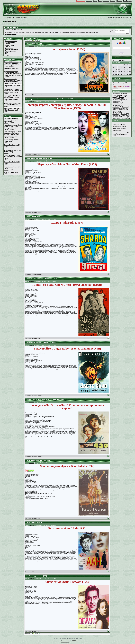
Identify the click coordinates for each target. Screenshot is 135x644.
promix (114, 96)
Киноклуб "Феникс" (11, 21)
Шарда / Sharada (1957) (11, 100)
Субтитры (119, 1)
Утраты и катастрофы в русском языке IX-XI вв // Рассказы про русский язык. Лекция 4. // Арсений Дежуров (13, 73)
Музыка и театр (9, 45)
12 (116, 69)
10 (130, 67)
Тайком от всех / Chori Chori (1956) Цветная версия (12, 104)
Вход (18, 17)
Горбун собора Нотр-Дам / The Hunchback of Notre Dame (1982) (13, 157)
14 (122, 69)
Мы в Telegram (127, 1)
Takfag (114, 110)
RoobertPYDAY (117, 104)
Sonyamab (122, 100)
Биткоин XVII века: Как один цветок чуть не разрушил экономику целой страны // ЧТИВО (12, 64)
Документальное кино (11, 49)
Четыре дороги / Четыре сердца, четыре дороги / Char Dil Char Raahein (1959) (13, 91)
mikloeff (6, 123)
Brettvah (125, 117)
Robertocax (116, 101)
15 (124, 69)
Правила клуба (81, 1)
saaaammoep (116, 117)
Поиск (100, 1)
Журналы (89, 1)
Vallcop (114, 100)
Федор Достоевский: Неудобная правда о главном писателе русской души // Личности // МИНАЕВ (13, 81)
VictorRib (123, 108)
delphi (122, 98)
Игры (6, 52)
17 (130, 69)
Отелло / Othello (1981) (11, 172)
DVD (6, 54)
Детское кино (9, 48)
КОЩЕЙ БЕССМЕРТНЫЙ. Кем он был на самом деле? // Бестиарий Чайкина (13, 127)
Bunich (114, 97)
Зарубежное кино (10, 42)
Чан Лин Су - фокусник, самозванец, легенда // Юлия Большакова (13, 120)
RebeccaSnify (116, 113)
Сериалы (8, 47)
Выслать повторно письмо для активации (119, 17)
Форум (95, 1)
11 (113, 69)
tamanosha (116, 111)
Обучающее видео (10, 51)
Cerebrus (121, 97)
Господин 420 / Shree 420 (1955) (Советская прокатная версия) (45, 399)
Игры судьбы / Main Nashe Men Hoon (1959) (12, 97)
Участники (106, 1)
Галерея (112, 1)
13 (119, 69)
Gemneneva (125, 107)
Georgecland (125, 115)
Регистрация (24, 17)
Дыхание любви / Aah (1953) (35, 523)
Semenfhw (115, 115)
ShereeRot (115, 114)
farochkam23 (122, 110)
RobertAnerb (124, 118)
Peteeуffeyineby (117, 103)
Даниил (125, 96)
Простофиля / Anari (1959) (12, 86)
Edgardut (115, 108)
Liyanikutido (116, 107)
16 (127, 69)
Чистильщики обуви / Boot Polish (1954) (38, 460)
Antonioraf (124, 114)
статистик (115, 98)
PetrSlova (115, 118)
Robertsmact (116, 105)
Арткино (7, 44)
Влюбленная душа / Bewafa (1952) (37, 576)
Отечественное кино (11, 41)
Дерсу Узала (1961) (10, 69)
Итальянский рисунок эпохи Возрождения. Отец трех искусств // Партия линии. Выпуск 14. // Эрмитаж (13, 134)
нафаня (6, 143)
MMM (118, 96)
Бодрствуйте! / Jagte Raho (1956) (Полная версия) (12, 109)
